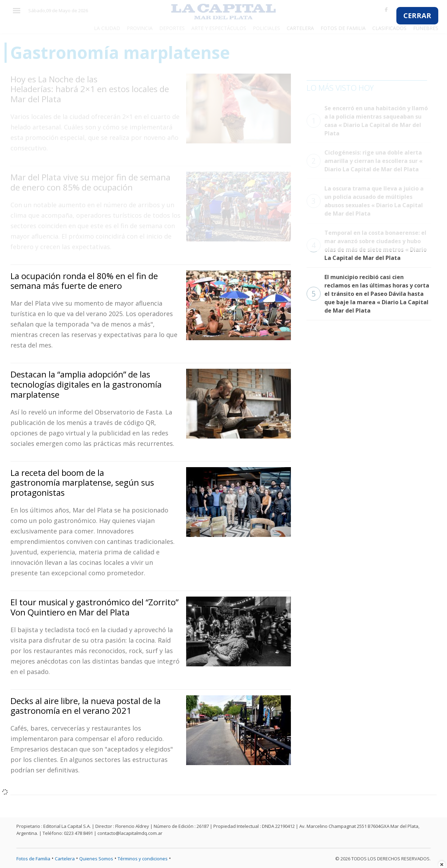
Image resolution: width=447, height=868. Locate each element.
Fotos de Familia (33, 859)
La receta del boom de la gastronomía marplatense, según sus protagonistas (82, 483)
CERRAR (417, 16)
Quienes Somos (96, 859)
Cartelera (65, 859)
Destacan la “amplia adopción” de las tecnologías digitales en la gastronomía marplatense (86, 384)
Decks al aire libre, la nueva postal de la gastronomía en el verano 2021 (86, 706)
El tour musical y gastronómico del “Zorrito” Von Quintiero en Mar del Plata (94, 607)
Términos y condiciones (143, 859)
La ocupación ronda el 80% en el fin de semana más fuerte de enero (84, 281)
